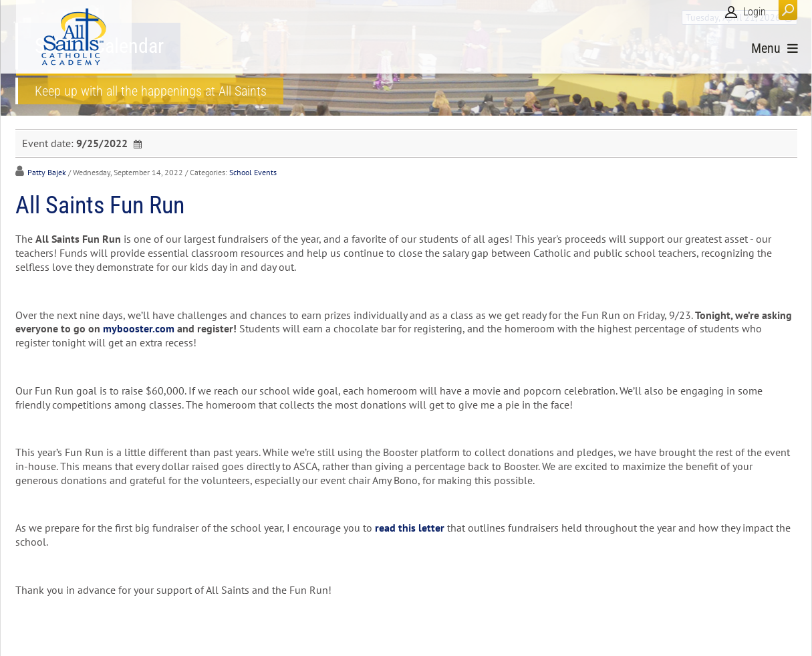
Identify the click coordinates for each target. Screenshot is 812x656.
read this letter (410, 528)
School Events (253, 172)
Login (755, 12)
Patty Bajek (47, 172)
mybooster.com (139, 328)
